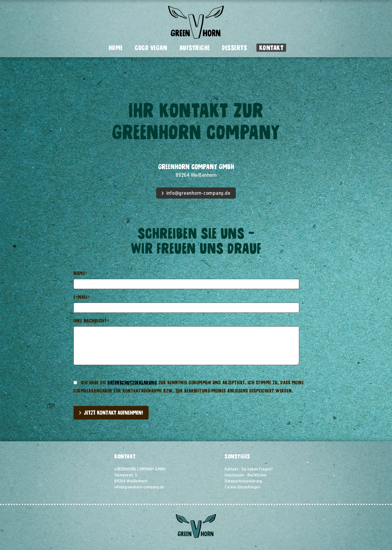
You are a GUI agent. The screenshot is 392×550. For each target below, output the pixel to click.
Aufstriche (195, 48)
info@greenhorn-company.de (198, 193)
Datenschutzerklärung (132, 383)
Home (116, 48)
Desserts (234, 48)
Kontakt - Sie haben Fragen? (249, 469)
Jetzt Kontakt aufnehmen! (113, 413)
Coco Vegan (151, 48)
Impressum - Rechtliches (246, 475)
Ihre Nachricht (91, 321)
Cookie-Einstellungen (242, 487)
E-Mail (82, 297)
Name (80, 273)
